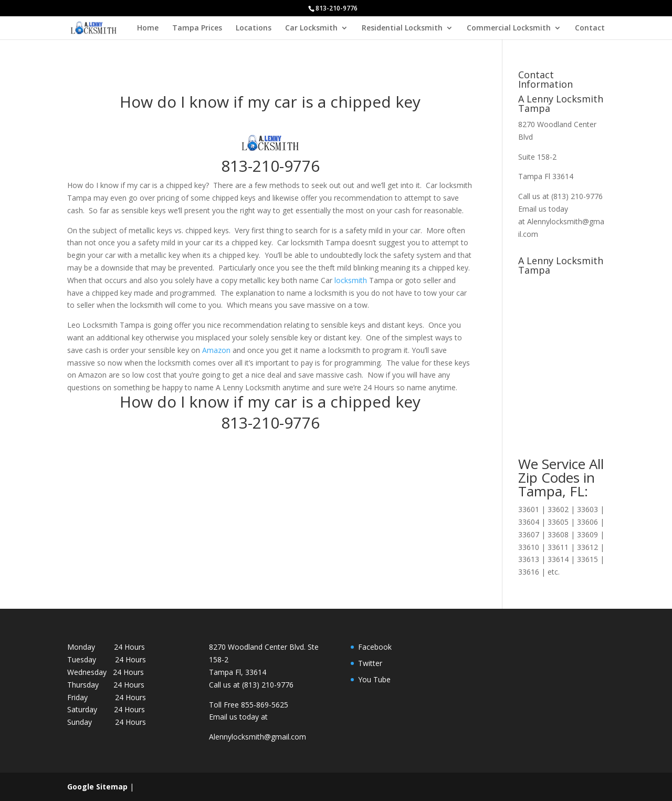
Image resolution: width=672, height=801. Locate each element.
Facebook (375, 647)
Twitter (370, 663)
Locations (254, 28)
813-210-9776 (270, 166)
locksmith (351, 280)
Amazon (216, 350)
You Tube (374, 679)
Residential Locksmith (402, 28)
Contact (590, 28)
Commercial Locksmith (509, 28)
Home (148, 28)
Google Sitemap (97, 787)
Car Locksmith (311, 28)
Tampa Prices (197, 28)
